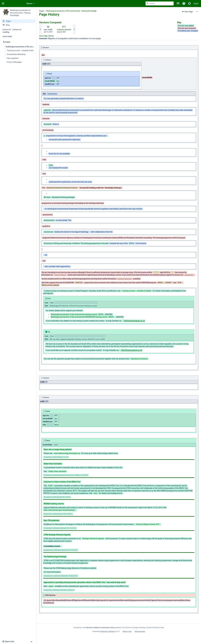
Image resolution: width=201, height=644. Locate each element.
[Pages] (18, 21)
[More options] (197, 12)
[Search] (147, 3)
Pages (42, 11)
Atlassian (119, 637)
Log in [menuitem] (196, 3)
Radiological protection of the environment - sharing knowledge (71, 11)
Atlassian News (140, 631)
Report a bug (127, 631)
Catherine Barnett (64, 30)
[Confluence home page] (14, 3)
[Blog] (18, 25)
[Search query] (160, 3)
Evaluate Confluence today (155, 628)
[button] (3, 3)
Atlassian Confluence (108, 631)
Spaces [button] (29, 3)
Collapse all (17, 29)
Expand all (7, 29)
